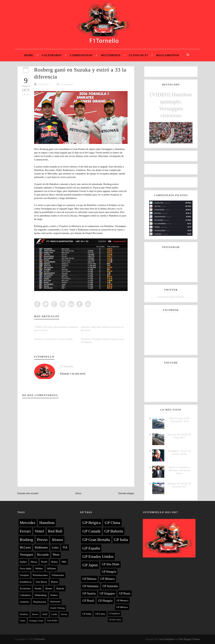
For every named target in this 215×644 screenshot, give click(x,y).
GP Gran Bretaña (96, 540)
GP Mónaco (108, 579)
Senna (23, 621)
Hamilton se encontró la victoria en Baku (53, 339)
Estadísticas (26, 582)
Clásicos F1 (139, 55)
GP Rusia (125, 593)
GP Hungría (109, 572)
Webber (39, 568)
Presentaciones (40, 575)
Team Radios (52, 620)
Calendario (52, 55)
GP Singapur (107, 593)
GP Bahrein (114, 531)
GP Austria (89, 593)
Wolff (45, 614)
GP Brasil (88, 601)
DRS (64, 562)
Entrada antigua (126, 493)
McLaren (25, 547)
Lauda (54, 614)
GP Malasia (89, 579)
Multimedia (111, 55)
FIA (65, 547)
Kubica (54, 595)
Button (54, 582)
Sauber (23, 562)
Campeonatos (81, 55)
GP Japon (90, 565)
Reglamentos (168, 55)
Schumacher (58, 575)
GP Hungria (105, 601)
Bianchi (60, 588)
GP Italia (121, 540)
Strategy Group (36, 621)
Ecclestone (25, 588)
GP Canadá (91, 531)
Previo (42, 540)
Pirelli (44, 562)
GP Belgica (91, 523)
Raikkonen (41, 547)
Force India (26, 568)
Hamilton (47, 523)
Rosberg (27, 540)
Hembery (24, 614)
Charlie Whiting (57, 608)
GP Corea (100, 614)
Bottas (54, 562)
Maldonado (55, 602)
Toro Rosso (41, 582)
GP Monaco (122, 600)
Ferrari (25, 531)
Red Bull (55, 531)
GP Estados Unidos (98, 556)
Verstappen (27, 555)
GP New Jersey (115, 620)
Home (29, 55)
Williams (52, 568)
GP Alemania (90, 586)
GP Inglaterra (115, 613)
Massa (34, 562)
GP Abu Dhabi (111, 564)
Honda (38, 588)
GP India (87, 614)
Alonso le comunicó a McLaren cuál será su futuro (179, 470)
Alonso (57, 540)
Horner (49, 588)
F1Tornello (44, 84)
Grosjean (24, 575)
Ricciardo (43, 555)
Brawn (35, 614)
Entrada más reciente (28, 493)
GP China (112, 523)
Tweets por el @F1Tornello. (171, 297)
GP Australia (110, 586)
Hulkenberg (41, 595)
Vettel (39, 531)
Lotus (55, 547)
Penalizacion (40, 602)
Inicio (78, 493)
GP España (91, 548)
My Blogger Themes (190, 639)
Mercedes (28, 523)
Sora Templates (167, 639)
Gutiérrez (25, 602)
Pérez (56, 555)
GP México (122, 607)
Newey (64, 614)
